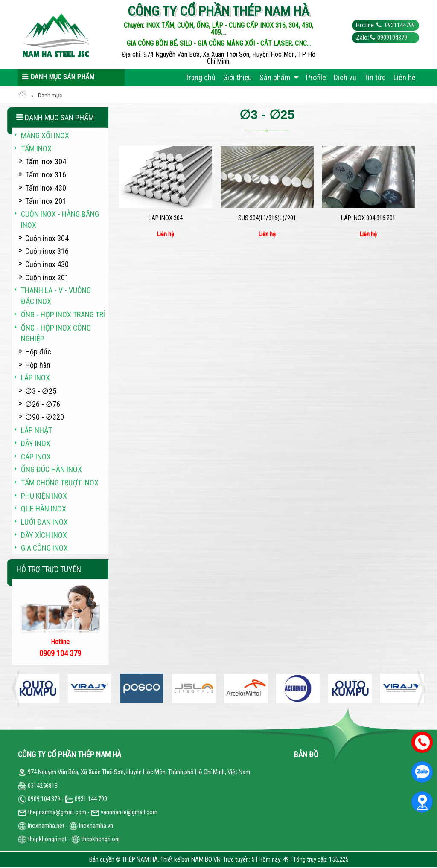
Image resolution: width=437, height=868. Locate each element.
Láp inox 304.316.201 (368, 218)
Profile (316, 77)
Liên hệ (404, 77)
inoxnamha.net (46, 826)
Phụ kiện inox (44, 496)
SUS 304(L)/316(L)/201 (267, 218)
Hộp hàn (38, 365)
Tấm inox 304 (46, 161)
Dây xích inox (44, 535)
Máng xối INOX (45, 135)
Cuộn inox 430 (47, 264)
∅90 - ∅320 (45, 417)
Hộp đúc (38, 352)
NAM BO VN (206, 859)
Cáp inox (36, 457)
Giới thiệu (237, 77)
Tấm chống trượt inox (60, 483)
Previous (18, 688)
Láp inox (35, 378)
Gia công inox (44, 548)
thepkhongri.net (42, 839)
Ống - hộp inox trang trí (63, 315)
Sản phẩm (279, 77)
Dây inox (36, 443)
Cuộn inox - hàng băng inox (60, 219)
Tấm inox (36, 149)
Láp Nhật (36, 430)
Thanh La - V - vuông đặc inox (56, 296)
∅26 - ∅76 (43, 404)
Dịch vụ (345, 77)
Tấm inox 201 (46, 201)
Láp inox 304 (166, 218)
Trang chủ (200, 77)
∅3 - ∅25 (41, 391)
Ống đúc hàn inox (51, 469)
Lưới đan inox (44, 522)
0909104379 (392, 38)
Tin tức (375, 77)
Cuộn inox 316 (47, 251)
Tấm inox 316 (46, 175)
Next (419, 688)
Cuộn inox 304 (47, 238)
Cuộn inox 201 (47, 277)
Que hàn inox (44, 509)
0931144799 (399, 25)
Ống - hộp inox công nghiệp (56, 333)
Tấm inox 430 (46, 188)
